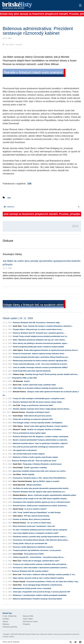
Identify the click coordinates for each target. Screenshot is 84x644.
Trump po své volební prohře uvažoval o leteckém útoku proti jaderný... (40, 564)
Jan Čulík (17, 405)
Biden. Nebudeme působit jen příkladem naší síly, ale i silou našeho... (40, 340)
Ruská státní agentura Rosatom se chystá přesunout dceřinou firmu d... (51, 350)
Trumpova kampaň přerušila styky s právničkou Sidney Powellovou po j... (41, 357)
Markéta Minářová (20, 495)
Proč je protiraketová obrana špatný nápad (29, 433)
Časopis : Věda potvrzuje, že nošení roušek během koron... (38, 329)
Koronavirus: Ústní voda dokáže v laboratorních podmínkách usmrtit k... (41, 568)
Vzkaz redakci (28, 619)
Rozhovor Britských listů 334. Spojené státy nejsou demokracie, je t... (40, 492)
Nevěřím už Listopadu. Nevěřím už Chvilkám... (45, 430)
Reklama (6, 624)
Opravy (5, 621)
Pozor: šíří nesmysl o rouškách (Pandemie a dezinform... (48, 326)
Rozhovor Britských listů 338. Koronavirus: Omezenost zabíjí (36, 323)
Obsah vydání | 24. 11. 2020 (18, 318)
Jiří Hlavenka (18, 381)
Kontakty (6, 619)
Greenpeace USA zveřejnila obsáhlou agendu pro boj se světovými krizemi (42, 502)
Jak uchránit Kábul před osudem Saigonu (29, 454)
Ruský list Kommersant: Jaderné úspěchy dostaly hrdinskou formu (39, 354)
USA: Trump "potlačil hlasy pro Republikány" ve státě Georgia (37, 513)
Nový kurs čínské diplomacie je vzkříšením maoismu (33, 547)
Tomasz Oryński (19, 582)
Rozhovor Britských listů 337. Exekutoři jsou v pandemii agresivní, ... (39, 333)
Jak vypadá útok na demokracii (25, 450)
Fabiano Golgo (19, 374)
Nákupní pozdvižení (34, 485)
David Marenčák (19, 485)
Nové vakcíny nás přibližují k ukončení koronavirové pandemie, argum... (41, 343)
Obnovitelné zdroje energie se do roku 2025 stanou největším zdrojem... (40, 499)
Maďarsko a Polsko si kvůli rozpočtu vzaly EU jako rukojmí (35, 457)
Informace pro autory (30, 621)
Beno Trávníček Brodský (22, 481)
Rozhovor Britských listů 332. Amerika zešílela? (30, 571)
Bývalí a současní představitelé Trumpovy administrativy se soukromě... (41, 440)
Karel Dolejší (18, 416)
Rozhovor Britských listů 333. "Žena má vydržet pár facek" (34, 461)
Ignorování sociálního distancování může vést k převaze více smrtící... (40, 471)
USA (9, 198)
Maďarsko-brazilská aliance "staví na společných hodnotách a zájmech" (41, 443)
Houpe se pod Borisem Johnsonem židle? (37, 405)
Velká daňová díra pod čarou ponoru (38, 416)
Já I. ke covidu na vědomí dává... (40, 523)
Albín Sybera (18, 350)
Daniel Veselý (18, 509)
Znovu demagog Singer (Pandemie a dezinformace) (42, 585)
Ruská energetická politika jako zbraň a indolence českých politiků (39, 347)
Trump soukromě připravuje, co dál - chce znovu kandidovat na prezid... (40, 364)
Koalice (27, 381)
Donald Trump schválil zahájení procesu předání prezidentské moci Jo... (41, 336)
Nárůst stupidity (28, 474)
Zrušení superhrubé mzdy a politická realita (39, 385)
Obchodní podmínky (10, 627)
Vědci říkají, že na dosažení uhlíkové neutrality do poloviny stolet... (39, 388)
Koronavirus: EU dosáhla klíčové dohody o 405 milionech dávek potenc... (41, 540)
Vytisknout (9, 207)
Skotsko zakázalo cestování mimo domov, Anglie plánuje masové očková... (42, 409)
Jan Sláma (17, 474)
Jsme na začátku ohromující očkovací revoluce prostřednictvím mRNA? (40, 368)
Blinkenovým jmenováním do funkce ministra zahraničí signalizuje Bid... (41, 361)
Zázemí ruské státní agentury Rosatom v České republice (46, 426)
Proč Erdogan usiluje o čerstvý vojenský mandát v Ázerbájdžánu (38, 423)
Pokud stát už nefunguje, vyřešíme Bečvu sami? (41, 561)
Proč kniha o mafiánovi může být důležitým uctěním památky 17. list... (49, 575)
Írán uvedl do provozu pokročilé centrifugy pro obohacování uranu (38, 447)
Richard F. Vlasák (20, 430)
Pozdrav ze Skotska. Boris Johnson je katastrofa (32, 519)
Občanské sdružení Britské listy (29, 634)
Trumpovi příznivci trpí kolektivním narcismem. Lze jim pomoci (37, 550)
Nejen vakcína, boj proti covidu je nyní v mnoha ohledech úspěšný (38, 578)
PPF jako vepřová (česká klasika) (36, 516)
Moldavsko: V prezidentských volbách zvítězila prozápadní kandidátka (40, 595)
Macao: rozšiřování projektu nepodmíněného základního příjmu (52, 495)
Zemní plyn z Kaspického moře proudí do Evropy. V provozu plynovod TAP (42, 592)
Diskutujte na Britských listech (38, 412)
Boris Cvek (17, 385)
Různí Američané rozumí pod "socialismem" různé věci (34, 526)
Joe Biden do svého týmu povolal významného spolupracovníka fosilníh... (41, 488)
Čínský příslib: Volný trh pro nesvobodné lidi (30, 544)
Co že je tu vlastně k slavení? (36, 509)
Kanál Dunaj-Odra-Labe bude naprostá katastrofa (32, 371)
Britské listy (33, 6)
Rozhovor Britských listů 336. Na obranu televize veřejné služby (37, 402)
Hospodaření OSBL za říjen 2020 (24, 378)
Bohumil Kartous (20, 392)
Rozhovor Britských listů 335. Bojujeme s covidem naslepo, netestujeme (41, 437)
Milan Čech (17, 561)
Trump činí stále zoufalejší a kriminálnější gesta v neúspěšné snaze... (39, 399)
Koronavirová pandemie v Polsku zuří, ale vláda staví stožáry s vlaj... (53, 582)
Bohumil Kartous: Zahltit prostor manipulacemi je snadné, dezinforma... (40, 506)
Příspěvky (26, 624)
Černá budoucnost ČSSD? (34, 554)
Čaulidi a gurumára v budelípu (35, 468)
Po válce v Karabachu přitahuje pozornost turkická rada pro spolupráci (40, 530)
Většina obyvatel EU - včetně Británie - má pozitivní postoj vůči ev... (39, 557)
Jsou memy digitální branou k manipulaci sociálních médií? (36, 533)
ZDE (30, 184)
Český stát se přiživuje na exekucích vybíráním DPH (33, 419)
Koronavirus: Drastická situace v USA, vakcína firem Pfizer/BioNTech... (40, 478)
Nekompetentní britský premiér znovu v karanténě (32, 588)
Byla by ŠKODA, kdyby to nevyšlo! (46, 481)
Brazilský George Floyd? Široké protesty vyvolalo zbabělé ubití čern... (52, 374)
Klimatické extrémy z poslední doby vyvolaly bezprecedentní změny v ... (40, 537)
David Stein (17, 326)
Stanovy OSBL (28, 616)
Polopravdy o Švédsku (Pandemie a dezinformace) (42, 464)
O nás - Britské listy (10, 616)
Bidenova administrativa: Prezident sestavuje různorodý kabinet (38, 599)
